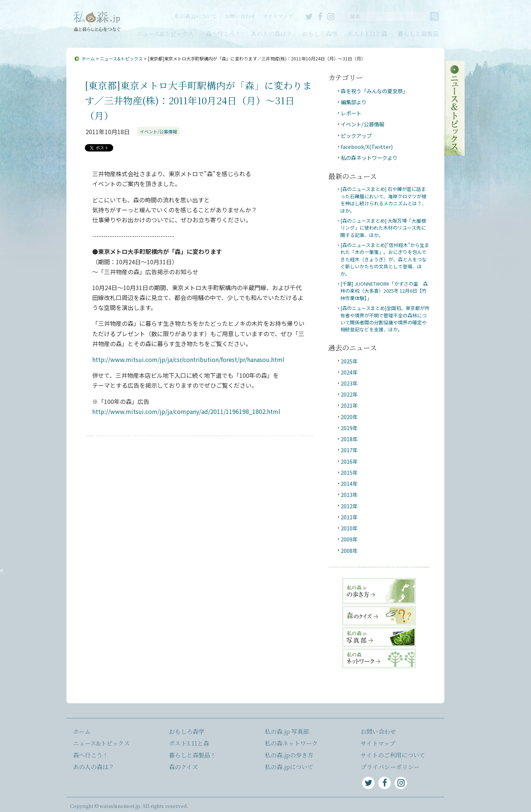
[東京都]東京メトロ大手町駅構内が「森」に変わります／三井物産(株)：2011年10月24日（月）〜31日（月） (198, 100)
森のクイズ (183, 767)
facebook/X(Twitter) (367, 147)
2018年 (349, 439)
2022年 (349, 394)
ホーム (88, 58)
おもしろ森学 (320, 34)
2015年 (349, 472)
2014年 (349, 483)
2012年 (349, 506)
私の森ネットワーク (291, 743)
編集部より (354, 102)
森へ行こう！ (223, 34)
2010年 (349, 528)
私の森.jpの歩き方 (289, 755)
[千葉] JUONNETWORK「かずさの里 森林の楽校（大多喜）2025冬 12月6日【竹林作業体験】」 (384, 291)
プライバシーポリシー (390, 767)
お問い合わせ (240, 16)
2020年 (349, 417)
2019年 (349, 428)
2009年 (349, 539)
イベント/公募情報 (158, 131)
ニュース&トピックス (165, 34)
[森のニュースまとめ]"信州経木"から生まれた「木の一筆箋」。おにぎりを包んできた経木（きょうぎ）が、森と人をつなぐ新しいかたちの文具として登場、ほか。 (385, 259)
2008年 (349, 550)
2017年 (349, 450)
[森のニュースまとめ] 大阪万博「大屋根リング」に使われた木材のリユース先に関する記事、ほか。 (383, 228)
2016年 (349, 461)
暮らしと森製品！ (192, 755)
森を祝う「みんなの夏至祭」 (374, 91)
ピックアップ (356, 135)
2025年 (349, 361)
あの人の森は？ (271, 34)
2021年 (349, 405)
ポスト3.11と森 (367, 34)
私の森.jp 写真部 (287, 731)
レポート (351, 113)
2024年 (349, 372)
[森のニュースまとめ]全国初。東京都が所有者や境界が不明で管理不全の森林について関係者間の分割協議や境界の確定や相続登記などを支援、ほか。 (385, 319)
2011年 (349, 517)
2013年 (349, 494)
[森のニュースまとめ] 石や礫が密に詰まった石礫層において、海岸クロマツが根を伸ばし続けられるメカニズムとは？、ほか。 (383, 200)
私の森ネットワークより (369, 158)
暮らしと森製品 (418, 34)
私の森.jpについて (196, 16)
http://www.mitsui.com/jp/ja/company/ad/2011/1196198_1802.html (186, 411)
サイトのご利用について (393, 755)
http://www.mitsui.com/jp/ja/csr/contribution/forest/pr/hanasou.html (188, 359)
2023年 (349, 383)
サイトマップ (278, 16)
